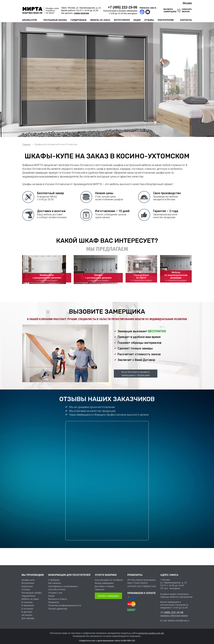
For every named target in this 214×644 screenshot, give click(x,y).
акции (137, 20)
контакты (186, 20)
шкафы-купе (30, 20)
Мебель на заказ (30, 597)
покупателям (166, 20)
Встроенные (28, 581)
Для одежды (28, 616)
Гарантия (100, 587)
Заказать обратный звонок (174, 613)
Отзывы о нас (55, 590)
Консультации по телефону (109, 577)
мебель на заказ (100, 20)
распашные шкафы (55, 20)
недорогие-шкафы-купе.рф (151, 631)
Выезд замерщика (104, 581)
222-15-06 (123, 7)
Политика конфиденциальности (65, 603)
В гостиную (27, 606)
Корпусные (27, 584)
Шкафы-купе (28, 577)
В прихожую (28, 603)
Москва (187, 3)
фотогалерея (122, 20)
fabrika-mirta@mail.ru (179, 618)
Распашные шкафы (32, 590)
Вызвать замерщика (108, 593)
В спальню (27, 600)
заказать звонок (187, 10)
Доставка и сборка (104, 584)
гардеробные (79, 20)
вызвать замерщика (170, 10)
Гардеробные (28, 593)
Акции (51, 593)
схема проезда (81, 13)
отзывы (149, 20)
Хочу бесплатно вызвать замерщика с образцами (136, 371)
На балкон (27, 612)
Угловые (26, 587)
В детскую (27, 609)
